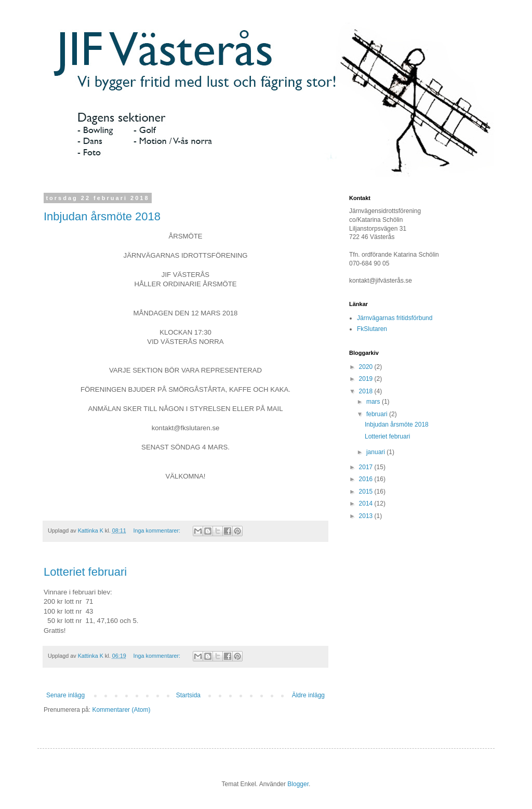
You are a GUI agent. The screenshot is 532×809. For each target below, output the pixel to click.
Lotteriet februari (85, 572)
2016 (367, 479)
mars (374, 402)
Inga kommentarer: (157, 531)
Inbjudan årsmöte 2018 (102, 216)
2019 (367, 379)
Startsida (188, 695)
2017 (367, 467)
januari (376, 452)
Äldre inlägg (308, 695)
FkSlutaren (372, 329)
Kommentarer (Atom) (121, 710)
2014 (367, 503)
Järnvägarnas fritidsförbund (395, 318)
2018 (367, 391)
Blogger (298, 784)
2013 (367, 516)
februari (378, 414)
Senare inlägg (65, 695)
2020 (367, 367)
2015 (367, 492)
